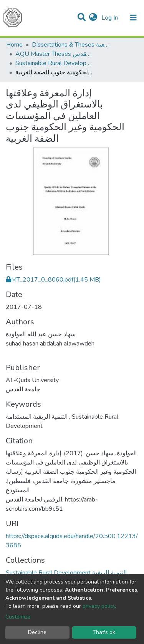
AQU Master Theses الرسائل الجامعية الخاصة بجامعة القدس (54, 54)
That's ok (104, 632)
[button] (93, 18)
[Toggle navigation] (133, 18)
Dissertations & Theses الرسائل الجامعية (70, 45)
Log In (110, 18)
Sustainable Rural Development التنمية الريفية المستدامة (54, 63)
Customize (18, 617)
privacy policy (99, 606)
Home (14, 45)
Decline (37, 632)
